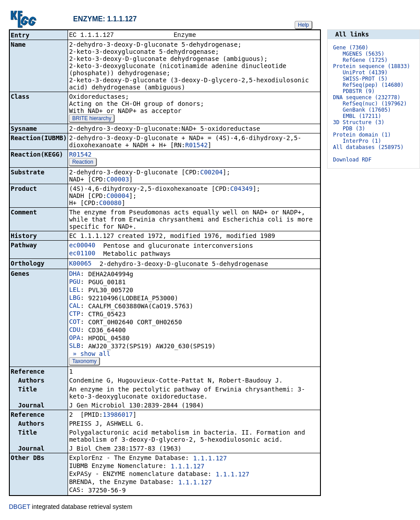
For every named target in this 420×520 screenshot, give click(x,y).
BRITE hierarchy (92, 119)
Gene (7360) (350, 48)
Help (303, 25)
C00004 (118, 197)
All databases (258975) (368, 147)
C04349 (242, 189)
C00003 (118, 180)
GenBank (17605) (367, 110)
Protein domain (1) (362, 135)
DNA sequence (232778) (367, 97)
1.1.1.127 (210, 459)
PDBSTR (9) (359, 91)
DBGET (20, 508)
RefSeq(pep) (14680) (373, 85)
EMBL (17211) (362, 116)
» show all (90, 355)
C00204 (211, 173)
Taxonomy (84, 362)
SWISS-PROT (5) (365, 79)
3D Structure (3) (359, 122)
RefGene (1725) (365, 60)
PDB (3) (354, 129)
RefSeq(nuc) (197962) (375, 104)
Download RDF (352, 160)
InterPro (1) (362, 141)
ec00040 (82, 246)
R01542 (197, 146)
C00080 (110, 204)
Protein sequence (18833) (371, 66)
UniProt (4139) (365, 73)
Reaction (82, 163)
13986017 (118, 415)
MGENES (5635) (364, 54)
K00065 (80, 264)
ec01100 (82, 254)
